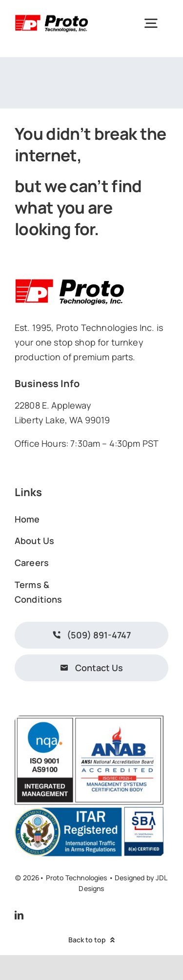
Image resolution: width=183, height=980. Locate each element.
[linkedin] (19, 915)
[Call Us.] (91, 635)
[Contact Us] (91, 668)
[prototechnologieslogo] (51, 16)
